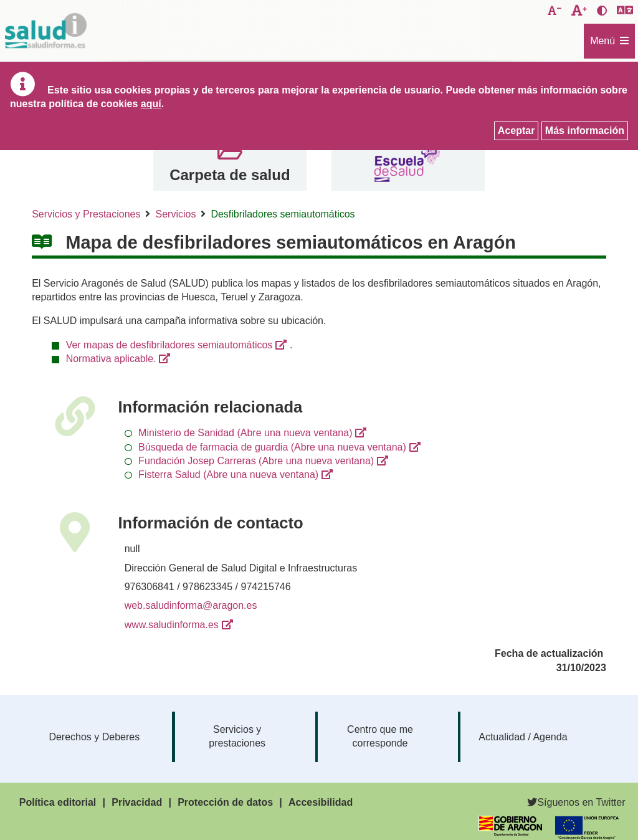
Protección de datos (225, 802)
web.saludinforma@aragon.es (191, 605)
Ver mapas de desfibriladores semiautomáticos (169, 345)
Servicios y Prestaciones (86, 214)
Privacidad (137, 802)
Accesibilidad (321, 802)
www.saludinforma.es (172, 625)
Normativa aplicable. (111, 359)
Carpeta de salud (230, 175)
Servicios (175, 214)
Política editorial (58, 802)
